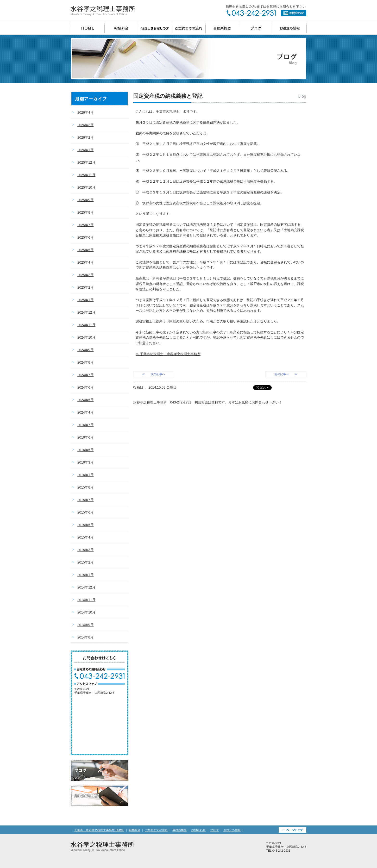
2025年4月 (85, 262)
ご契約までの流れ (189, 28)
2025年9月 (85, 200)
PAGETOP (292, 830)
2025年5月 (85, 250)
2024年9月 (85, 350)
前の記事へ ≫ (286, 374)
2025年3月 (85, 275)
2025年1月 (85, 300)
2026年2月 (85, 137)
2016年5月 (85, 450)
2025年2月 (85, 287)
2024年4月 (85, 412)
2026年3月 (85, 125)
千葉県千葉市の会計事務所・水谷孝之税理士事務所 (103, 11)
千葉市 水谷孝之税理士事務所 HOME (88, 28)
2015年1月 (85, 575)
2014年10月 (86, 612)
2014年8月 (85, 637)
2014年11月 (86, 600)
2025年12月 (86, 162)
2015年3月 (85, 550)
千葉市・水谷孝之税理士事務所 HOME (99, 830)
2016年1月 (85, 475)
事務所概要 (222, 28)
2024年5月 (85, 400)
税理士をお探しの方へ (155, 28)
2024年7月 (85, 375)
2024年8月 (85, 362)
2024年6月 (85, 387)
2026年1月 (85, 150)
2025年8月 (85, 212)
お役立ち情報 (290, 28)
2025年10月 (86, 187)
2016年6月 (85, 437)
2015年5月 (85, 525)
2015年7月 (85, 500)
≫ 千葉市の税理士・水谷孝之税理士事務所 (168, 354)
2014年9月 (85, 625)
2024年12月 (86, 312)
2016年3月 (85, 462)
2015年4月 (85, 537)
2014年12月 (86, 587)
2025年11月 (86, 175)
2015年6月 (85, 512)
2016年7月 (85, 425)
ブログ (256, 28)
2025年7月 (85, 225)
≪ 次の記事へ (154, 374)
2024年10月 (86, 337)
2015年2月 (85, 562)
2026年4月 (85, 112)
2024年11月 (86, 325)
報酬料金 (121, 28)
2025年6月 (85, 237)
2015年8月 (85, 487)
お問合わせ (266, 11)
